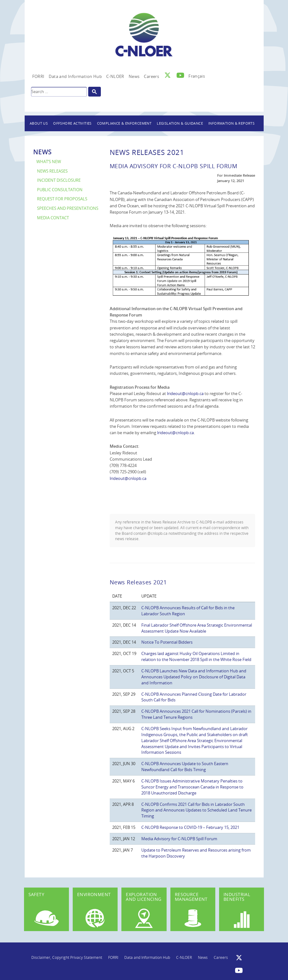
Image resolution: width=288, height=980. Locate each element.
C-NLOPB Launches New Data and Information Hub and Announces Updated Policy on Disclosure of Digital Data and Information (194, 677)
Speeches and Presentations (68, 208)
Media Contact (53, 218)
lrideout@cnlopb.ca (185, 393)
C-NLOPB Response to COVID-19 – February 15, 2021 (190, 827)
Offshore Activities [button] (72, 123)
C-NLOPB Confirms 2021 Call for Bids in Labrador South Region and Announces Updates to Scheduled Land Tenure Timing (196, 810)
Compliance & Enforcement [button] (124, 123)
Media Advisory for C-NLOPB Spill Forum (179, 839)
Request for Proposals (62, 199)
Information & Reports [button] (231, 123)
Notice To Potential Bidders (167, 642)
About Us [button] (39, 123)
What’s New (49, 162)
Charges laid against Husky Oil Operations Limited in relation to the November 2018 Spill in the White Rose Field (196, 656)
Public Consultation (60, 190)
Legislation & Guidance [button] (180, 123)
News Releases (52, 171)
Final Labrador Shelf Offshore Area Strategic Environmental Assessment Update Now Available (197, 628)
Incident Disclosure (59, 180)
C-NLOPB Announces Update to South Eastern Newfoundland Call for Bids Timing (185, 767)
